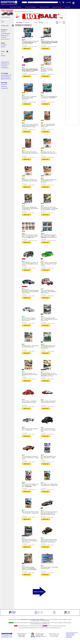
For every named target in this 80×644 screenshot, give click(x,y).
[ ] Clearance (4, 68)
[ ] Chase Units (4, 62)
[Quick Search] (43, 2)
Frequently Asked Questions (72, 633)
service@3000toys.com (7, 636)
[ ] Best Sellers (4, 64)
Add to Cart (27, 49)
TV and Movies (4, 34)
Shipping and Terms (70, 634)
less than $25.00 (5, 75)
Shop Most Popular (16, 7)
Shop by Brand (44, 7)
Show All (3, 47)
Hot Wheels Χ (19, 25)
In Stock (3, 26)
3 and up (3, 85)
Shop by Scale (57, 7)
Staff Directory (69, 637)
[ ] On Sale (3, 66)
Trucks (3, 37)
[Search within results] (6, 19)
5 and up (3, 86)
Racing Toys (4, 35)
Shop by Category (31, 7)
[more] (31, 44)
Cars (2, 32)
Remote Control (5, 39)
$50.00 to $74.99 (5, 79)
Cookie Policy (69, 636)
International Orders (70, 635)
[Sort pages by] (43, 22)
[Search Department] (24, 2)
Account (68, 7)
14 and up (3, 88)
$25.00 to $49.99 (5, 77)
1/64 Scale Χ (28, 25)
